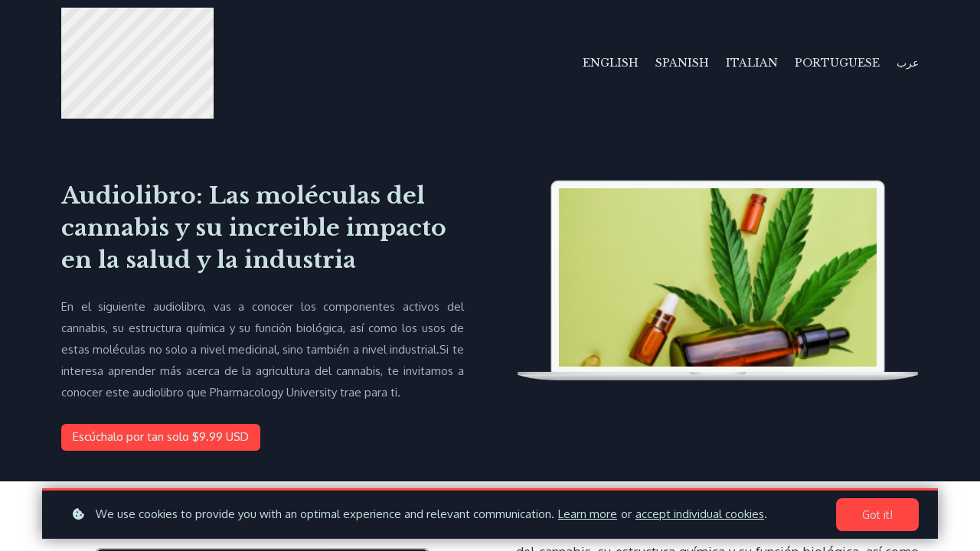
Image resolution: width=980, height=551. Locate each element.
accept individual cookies (700, 514)
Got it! (877, 515)
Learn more (588, 514)
